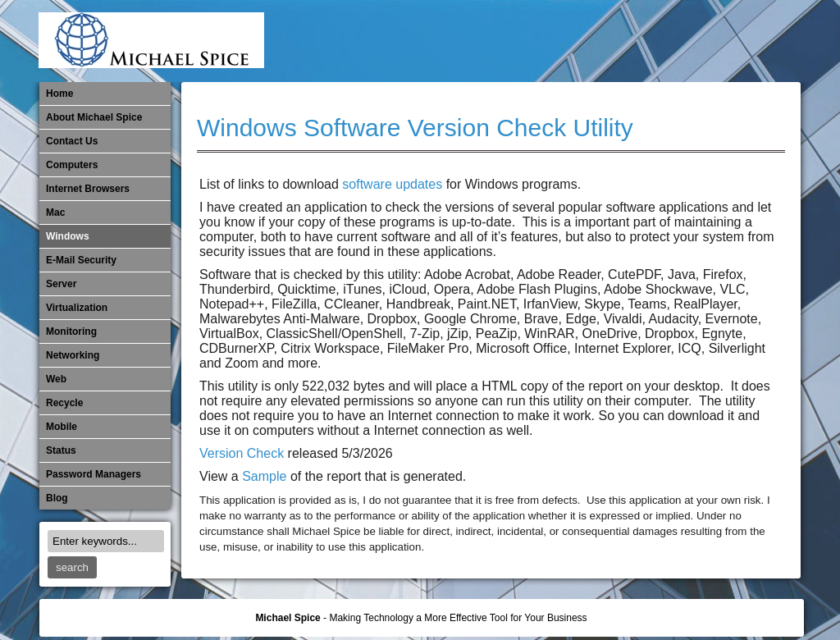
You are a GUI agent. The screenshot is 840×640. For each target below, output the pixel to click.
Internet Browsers (88, 189)
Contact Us (72, 141)
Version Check (242, 453)
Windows (68, 236)
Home (59, 94)
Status (61, 450)
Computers (72, 165)
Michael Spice (288, 618)
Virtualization (77, 308)
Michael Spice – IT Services (595, 41)
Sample (264, 476)
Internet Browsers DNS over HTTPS (541, 41)
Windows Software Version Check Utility (415, 128)
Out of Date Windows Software (730, 41)
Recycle (64, 403)
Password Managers (757, 41)
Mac (55, 213)
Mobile (622, 41)
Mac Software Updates (568, 41)
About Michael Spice (94, 117)
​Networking (676, 41)
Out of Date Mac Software (703, 41)
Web (56, 379)
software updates (392, 184)
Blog (57, 498)
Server (61, 284)
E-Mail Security (514, 41)
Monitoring (649, 41)
